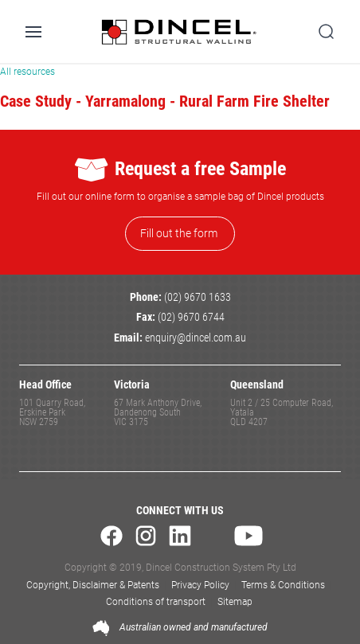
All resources (27, 72)
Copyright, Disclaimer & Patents (93, 585)
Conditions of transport (156, 602)
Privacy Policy (200, 585)
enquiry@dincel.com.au (196, 338)
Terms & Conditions (283, 585)
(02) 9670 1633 (198, 297)
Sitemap (235, 602)
